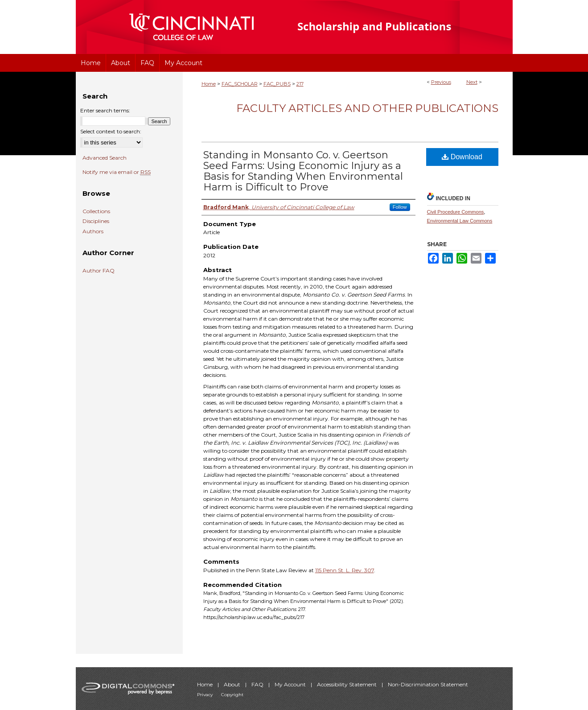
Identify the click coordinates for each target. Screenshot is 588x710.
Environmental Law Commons (460, 221)
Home (209, 84)
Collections (96, 211)
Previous (441, 82)
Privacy (206, 695)
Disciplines (96, 221)
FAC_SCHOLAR (240, 84)
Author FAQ (99, 271)
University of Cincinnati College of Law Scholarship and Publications (390, 27)
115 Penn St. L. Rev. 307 (345, 570)
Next (472, 82)
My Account (291, 684)
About (233, 684)
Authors (93, 231)
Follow (400, 207)
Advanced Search (105, 158)
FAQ (258, 684)
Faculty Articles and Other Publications (367, 108)
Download (462, 157)
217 (300, 84)
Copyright (232, 695)
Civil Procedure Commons (456, 212)
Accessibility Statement (347, 684)
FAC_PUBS (277, 84)
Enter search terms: (105, 110)
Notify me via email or (117, 172)
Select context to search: (111, 131)
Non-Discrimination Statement (428, 684)
